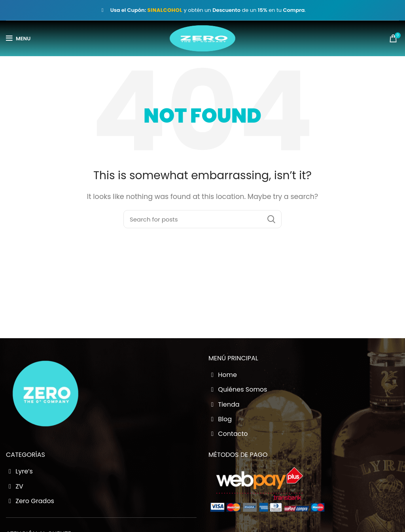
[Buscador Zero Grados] (202, 219)
